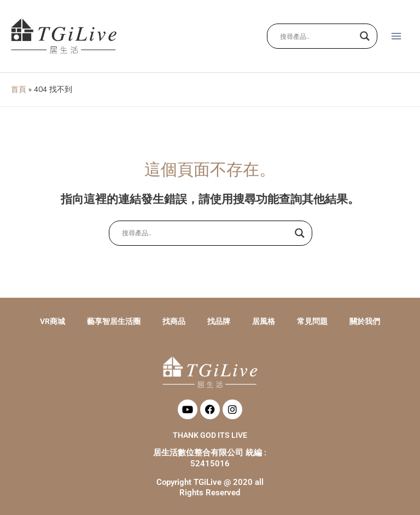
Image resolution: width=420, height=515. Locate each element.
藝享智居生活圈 (114, 321)
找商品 (174, 321)
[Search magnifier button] (365, 36)
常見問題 (312, 321)
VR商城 (52, 321)
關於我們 (365, 321)
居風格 (264, 321)
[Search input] (317, 36)
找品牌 (219, 321)
